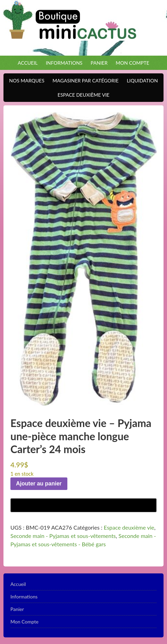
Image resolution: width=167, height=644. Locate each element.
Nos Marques (25, 80)
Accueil (28, 63)
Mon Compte (132, 63)
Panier (99, 63)
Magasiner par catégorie (84, 80)
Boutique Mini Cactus (83, 28)
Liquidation (140, 80)
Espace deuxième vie (129, 527)
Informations (64, 63)
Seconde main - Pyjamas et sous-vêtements (63, 536)
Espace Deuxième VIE (82, 95)
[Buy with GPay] (83, 505)
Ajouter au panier (39, 484)
